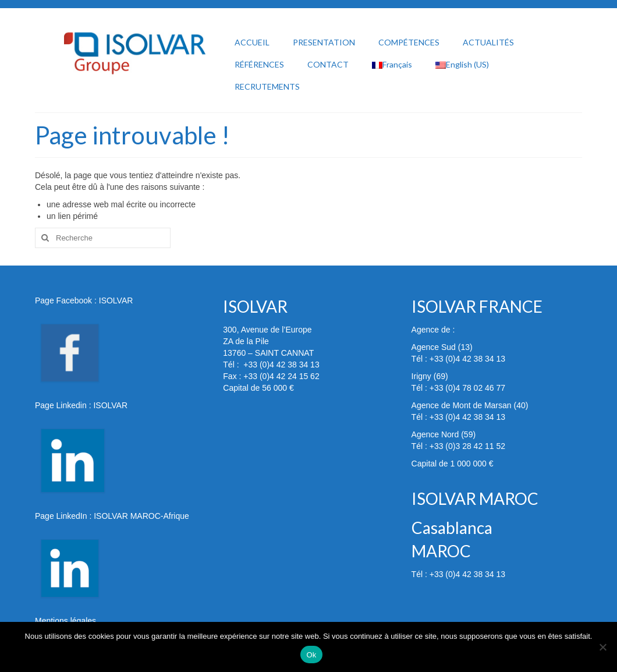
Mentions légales (65, 621)
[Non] (602, 647)
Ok (311, 655)
